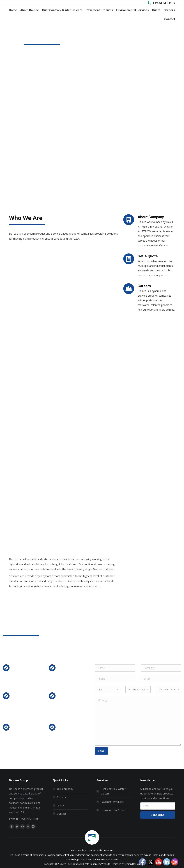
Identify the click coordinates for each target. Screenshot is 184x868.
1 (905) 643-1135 (161, 3)
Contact (62, 814)
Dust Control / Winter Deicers (113, 791)
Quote (61, 805)
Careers (61, 797)
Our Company (65, 789)
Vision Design (132, 864)
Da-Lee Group (71, 864)
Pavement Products (112, 802)
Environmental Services (114, 810)
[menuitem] (13, 10)
